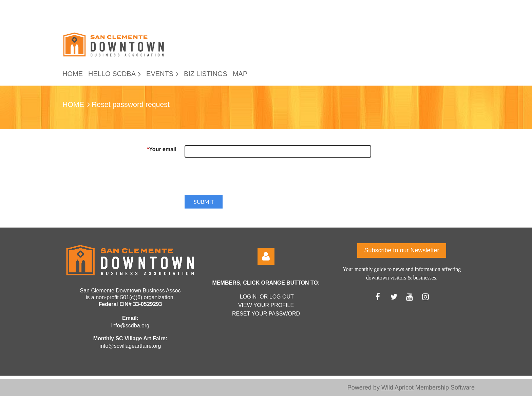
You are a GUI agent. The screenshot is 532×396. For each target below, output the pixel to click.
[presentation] (236, 179)
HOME (73, 105)
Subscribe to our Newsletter (402, 250)
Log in (266, 256)
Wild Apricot (397, 388)
